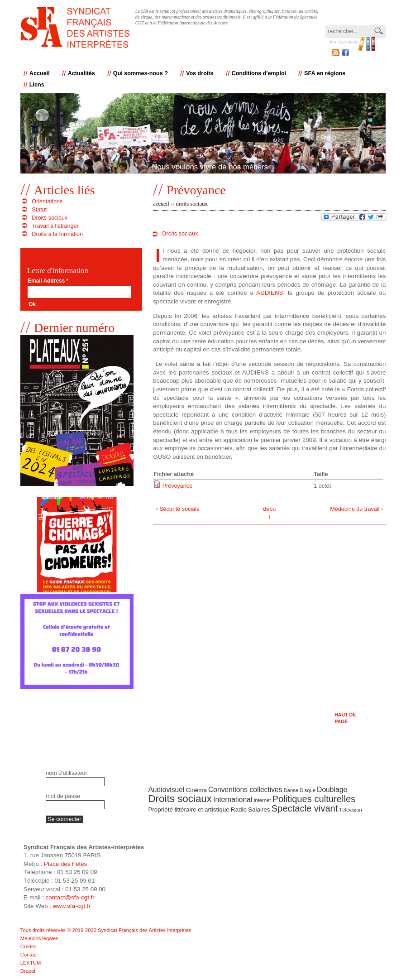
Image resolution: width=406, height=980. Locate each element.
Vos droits (200, 73)
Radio (239, 809)
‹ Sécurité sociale (178, 509)
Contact (29, 955)
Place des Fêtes (65, 864)
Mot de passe (63, 796)
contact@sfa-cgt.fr (70, 897)
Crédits (28, 946)
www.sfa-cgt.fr (72, 906)
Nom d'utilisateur (66, 773)
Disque (308, 790)
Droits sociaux (192, 204)
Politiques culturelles (314, 799)
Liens (37, 85)
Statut (39, 210)
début (269, 513)
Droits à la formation (57, 234)
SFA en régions (325, 73)
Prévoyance (178, 486)
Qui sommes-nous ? (141, 73)
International (233, 800)
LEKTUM (31, 963)
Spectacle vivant (305, 808)
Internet (262, 800)
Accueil (40, 73)
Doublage (332, 790)
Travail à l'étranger (55, 226)
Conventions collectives (245, 790)
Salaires (259, 809)
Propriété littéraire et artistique (189, 809)
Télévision (350, 810)
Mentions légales (39, 938)
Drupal (28, 971)
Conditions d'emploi (259, 73)
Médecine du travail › (356, 509)
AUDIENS (270, 293)
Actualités (81, 73)
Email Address (48, 281)
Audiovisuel (166, 790)
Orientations (47, 202)
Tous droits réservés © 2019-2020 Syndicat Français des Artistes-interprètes (106, 930)
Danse (291, 790)
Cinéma (196, 790)
